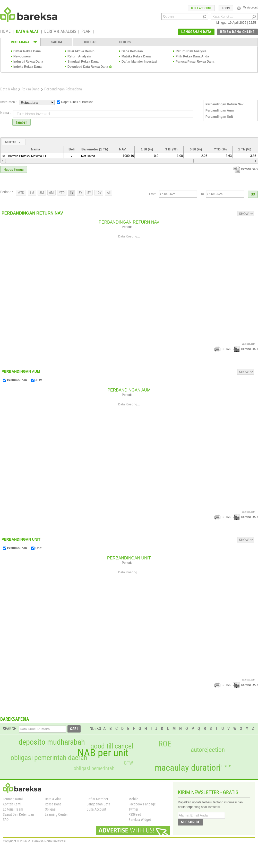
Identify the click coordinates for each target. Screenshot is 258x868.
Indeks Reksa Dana (27, 67)
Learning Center (56, 814)
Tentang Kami (13, 799)
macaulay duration (188, 768)
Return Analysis (79, 56)
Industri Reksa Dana (28, 62)
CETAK (222, 349)
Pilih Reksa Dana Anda (192, 56)
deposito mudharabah (52, 742)
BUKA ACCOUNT (201, 8)
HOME (5, 32)
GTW (128, 763)
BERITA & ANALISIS (60, 32)
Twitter (133, 809)
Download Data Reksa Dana (88, 67)
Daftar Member (97, 799)
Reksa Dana (31, 89)
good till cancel (112, 746)
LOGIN (226, 8)
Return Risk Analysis (191, 51)
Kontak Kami (12, 804)
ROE (165, 744)
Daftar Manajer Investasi (139, 62)
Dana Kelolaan (132, 51)
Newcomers (22, 56)
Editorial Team (13, 809)
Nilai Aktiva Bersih (81, 51)
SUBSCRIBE (190, 822)
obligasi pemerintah (94, 768)
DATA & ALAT (27, 32)
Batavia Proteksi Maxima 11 (27, 156)
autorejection (208, 750)
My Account (247, 7)
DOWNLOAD (246, 169)
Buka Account (96, 809)
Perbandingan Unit (219, 117)
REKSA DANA (20, 42)
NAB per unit (103, 753)
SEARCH (10, 729)
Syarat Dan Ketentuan (18, 814)
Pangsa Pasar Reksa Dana (195, 62)
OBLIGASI (91, 42)
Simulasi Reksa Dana (83, 62)
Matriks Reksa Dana (136, 56)
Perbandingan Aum (220, 110)
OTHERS (125, 42)
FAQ (6, 820)
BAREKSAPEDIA (15, 719)
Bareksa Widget (140, 820)
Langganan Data (98, 804)
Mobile (133, 799)
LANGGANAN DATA (196, 32)
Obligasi (50, 809)
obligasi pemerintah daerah (49, 758)
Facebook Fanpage (142, 804)
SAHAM (57, 42)
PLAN (86, 32)
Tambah (21, 122)
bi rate (225, 766)
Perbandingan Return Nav (224, 104)
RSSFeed (135, 814)
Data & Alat (8, 89)
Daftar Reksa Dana (27, 51)
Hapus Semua (14, 169)
